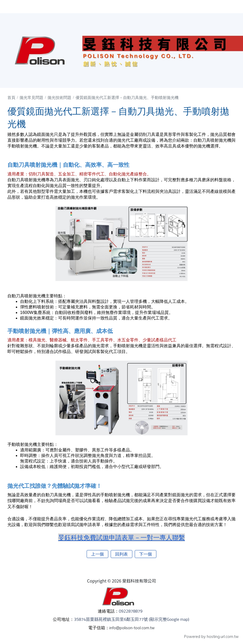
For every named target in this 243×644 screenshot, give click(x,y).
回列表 (121, 554)
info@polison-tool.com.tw (132, 628)
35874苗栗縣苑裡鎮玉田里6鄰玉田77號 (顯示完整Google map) (132, 619)
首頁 (11, 97)
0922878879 (132, 611)
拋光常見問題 (32, 97)
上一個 (97, 554)
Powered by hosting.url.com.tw (211, 637)
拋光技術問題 (60, 97)
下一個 (146, 554)
